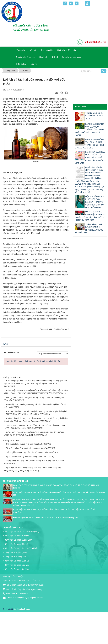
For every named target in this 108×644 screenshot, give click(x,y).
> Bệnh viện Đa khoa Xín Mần (16, 598)
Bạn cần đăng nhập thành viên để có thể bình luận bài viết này (33, 390)
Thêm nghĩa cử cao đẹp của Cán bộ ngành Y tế (26, 481)
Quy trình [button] (43, 57)
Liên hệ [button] (34, 64)
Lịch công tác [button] (47, 50)
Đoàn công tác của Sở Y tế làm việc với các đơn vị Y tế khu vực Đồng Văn (46, 546)
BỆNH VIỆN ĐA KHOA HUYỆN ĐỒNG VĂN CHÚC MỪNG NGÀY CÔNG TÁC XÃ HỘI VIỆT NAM (90, 158)
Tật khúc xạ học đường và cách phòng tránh (25, 477)
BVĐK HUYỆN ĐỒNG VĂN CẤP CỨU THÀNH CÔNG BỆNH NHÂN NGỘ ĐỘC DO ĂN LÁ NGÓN (90, 130)
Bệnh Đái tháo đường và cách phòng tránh (24, 485)
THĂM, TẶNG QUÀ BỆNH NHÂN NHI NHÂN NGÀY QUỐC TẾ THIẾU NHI (89, 228)
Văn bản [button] (33, 50)
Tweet (6, 372)
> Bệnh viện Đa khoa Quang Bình (17, 569)
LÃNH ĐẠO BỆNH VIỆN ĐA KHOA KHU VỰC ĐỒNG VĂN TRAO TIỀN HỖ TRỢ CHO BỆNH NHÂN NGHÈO (56, 515)
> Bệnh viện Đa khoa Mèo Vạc (16, 594)
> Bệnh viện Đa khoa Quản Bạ (16, 589)
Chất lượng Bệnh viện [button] (67, 50)
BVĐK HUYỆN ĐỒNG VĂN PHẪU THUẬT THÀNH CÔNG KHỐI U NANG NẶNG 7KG (90, 144)
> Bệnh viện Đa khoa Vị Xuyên (16, 564)
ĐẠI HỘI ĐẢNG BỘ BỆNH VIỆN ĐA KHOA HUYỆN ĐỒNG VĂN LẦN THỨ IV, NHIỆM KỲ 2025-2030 (90, 216)
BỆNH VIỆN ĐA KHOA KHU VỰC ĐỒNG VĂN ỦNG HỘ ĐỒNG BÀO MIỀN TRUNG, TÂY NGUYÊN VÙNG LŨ (59, 522)
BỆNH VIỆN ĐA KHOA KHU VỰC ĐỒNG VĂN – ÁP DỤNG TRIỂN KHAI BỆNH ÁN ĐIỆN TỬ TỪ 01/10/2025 (54, 540)
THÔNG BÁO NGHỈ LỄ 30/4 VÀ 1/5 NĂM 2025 (94, 116)
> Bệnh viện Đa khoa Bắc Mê (15, 573)
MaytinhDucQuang (22, 638)
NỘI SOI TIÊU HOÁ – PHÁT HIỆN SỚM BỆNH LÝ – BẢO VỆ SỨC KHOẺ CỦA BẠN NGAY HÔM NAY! (95, 202)
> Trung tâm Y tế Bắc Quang (15, 581)
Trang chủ (21, 50)
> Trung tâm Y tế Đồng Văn (15, 585)
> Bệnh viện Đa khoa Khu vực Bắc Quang (21, 560)
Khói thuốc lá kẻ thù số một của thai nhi (23, 473)
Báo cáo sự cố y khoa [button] (71, 57)
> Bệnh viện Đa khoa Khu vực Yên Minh (20, 577)
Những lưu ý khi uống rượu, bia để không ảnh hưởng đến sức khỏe (35, 489)
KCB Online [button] (21, 64)
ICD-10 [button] (55, 57)
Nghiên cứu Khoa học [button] (26, 57)
